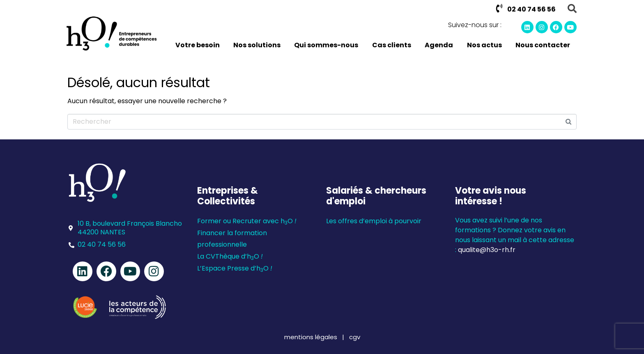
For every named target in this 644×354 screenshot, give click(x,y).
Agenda (439, 45)
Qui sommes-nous (326, 45)
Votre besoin (198, 45)
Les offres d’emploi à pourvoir (374, 221)
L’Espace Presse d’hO (235, 268)
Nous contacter (543, 45)
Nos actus (484, 45)
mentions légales (312, 337)
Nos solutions (257, 45)
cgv (355, 337)
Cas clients (392, 45)
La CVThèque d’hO (230, 256)
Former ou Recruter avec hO (247, 221)
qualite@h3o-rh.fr (487, 250)
